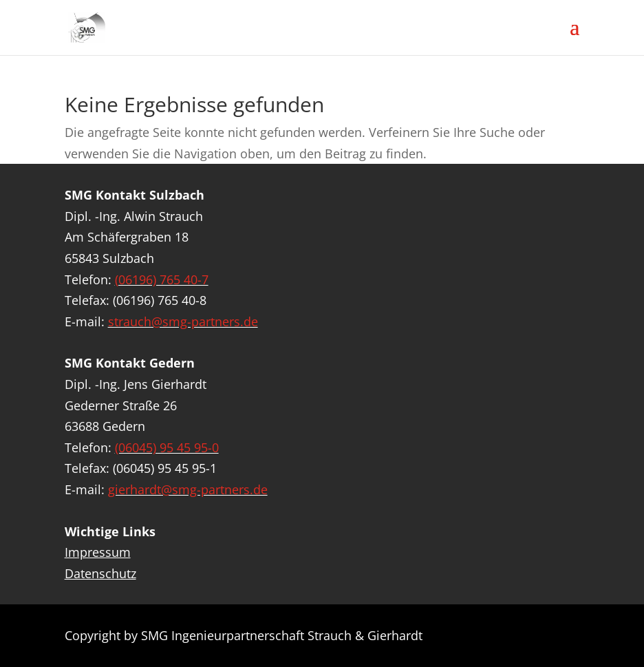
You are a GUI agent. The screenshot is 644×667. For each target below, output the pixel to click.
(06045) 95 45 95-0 (167, 447)
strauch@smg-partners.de (183, 321)
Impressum (98, 552)
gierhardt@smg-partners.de (188, 489)
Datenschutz (100, 573)
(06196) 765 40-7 (162, 279)
